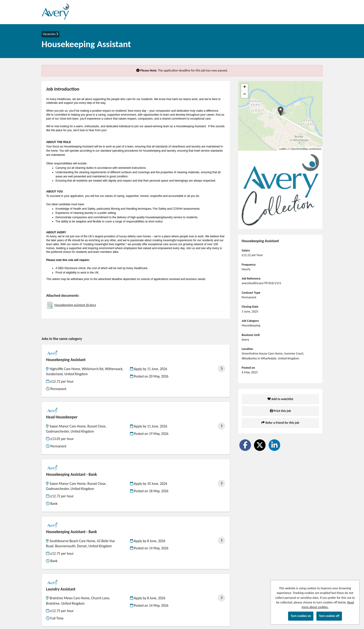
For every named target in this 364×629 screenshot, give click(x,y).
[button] (281, 111)
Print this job (280, 411)
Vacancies (50, 34)
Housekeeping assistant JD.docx (75, 305)
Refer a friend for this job (280, 423)
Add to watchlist (280, 399)
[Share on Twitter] (260, 445)
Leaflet (283, 149)
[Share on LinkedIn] (274, 445)
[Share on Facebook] (245, 445)
